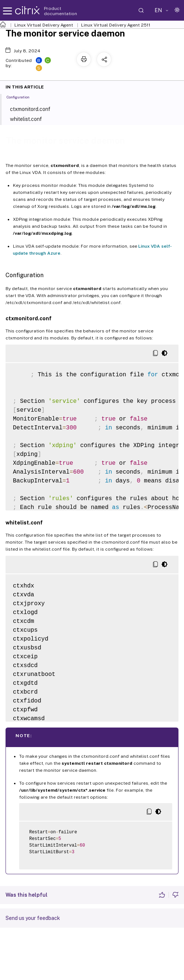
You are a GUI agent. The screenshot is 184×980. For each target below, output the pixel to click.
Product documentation (60, 11)
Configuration (22, 97)
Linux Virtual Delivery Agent (44, 25)
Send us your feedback (33, 918)
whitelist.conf (30, 118)
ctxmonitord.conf (35, 109)
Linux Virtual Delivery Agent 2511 (116, 25)
